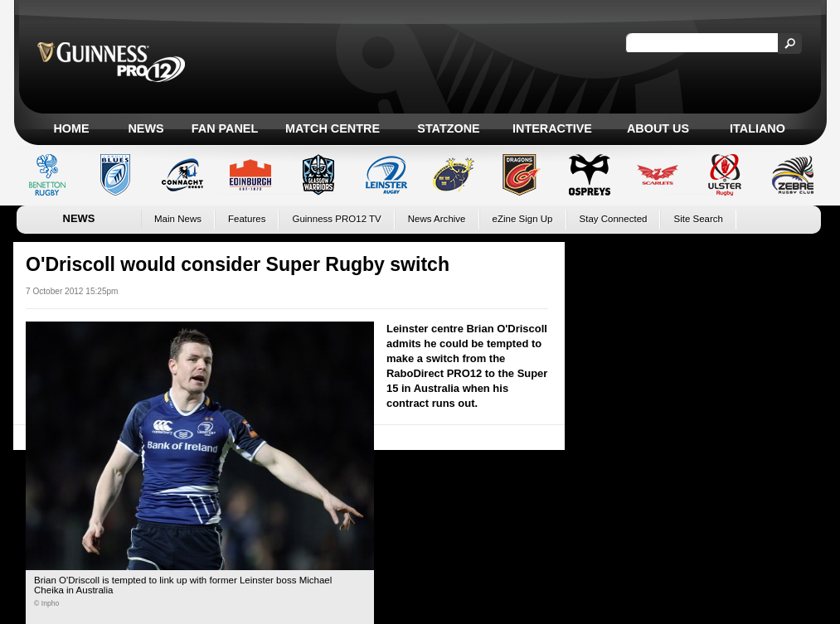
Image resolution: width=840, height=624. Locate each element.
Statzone (448, 128)
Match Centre (333, 128)
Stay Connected (614, 219)
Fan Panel (225, 128)
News (146, 128)
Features (247, 219)
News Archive (437, 219)
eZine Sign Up (523, 219)
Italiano (757, 128)
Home (71, 128)
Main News (178, 219)
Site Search (698, 219)
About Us (658, 128)
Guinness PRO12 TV (336, 219)
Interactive (552, 128)
